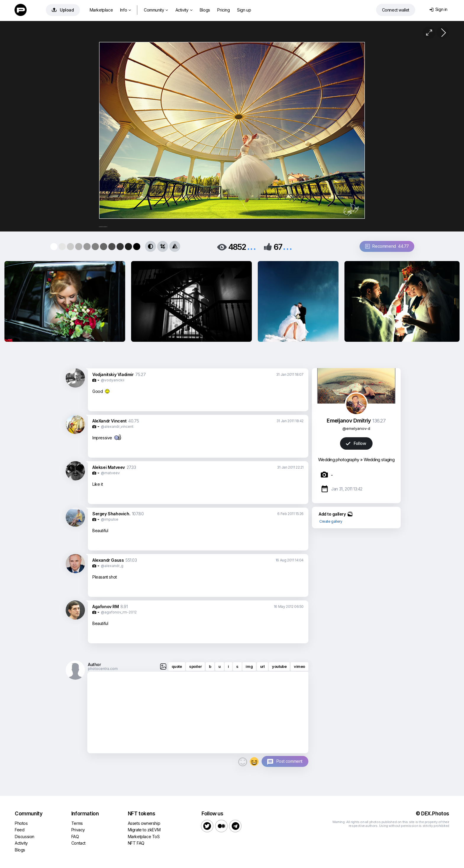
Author (94, 664)
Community (156, 10)
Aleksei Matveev (109, 467)
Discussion (25, 837)
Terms (77, 823)
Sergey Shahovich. (111, 514)
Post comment (289, 761)
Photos (21, 823)
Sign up (244, 10)
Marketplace (101, 10)
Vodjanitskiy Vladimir (113, 374)
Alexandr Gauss (108, 560)
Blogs (205, 10)
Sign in (438, 9)
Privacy (78, 830)
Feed (20, 830)
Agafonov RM (106, 607)
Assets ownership (144, 823)
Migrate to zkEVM (144, 830)
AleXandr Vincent (109, 421)
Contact (78, 843)
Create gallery (331, 521)
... (252, 246)
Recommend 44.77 (387, 246)
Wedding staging (379, 460)
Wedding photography (339, 460)
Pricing (223, 10)
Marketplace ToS (144, 837)
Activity (184, 10)
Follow (356, 443)
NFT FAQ (136, 843)
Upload (63, 10)
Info (126, 10)
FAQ (75, 837)
